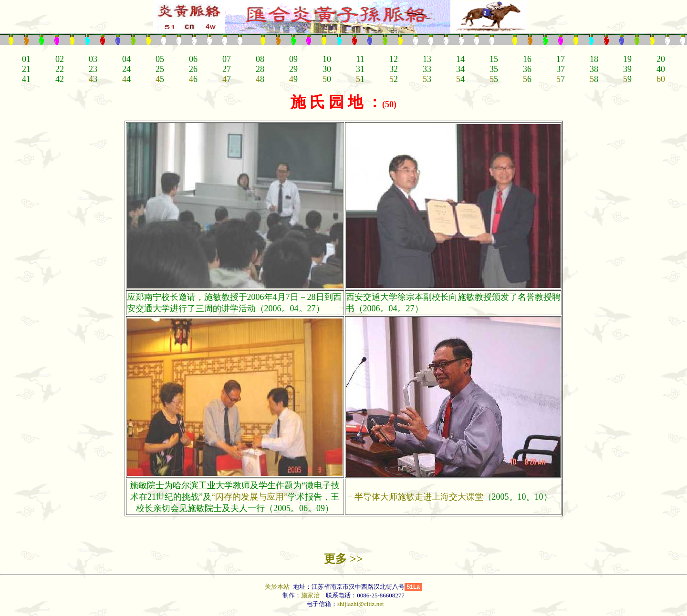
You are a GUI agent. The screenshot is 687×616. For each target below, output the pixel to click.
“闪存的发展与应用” (250, 497)
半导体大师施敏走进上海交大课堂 (419, 497)
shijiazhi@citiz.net (361, 604)
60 (661, 79)
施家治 (310, 595)
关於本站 (278, 587)
